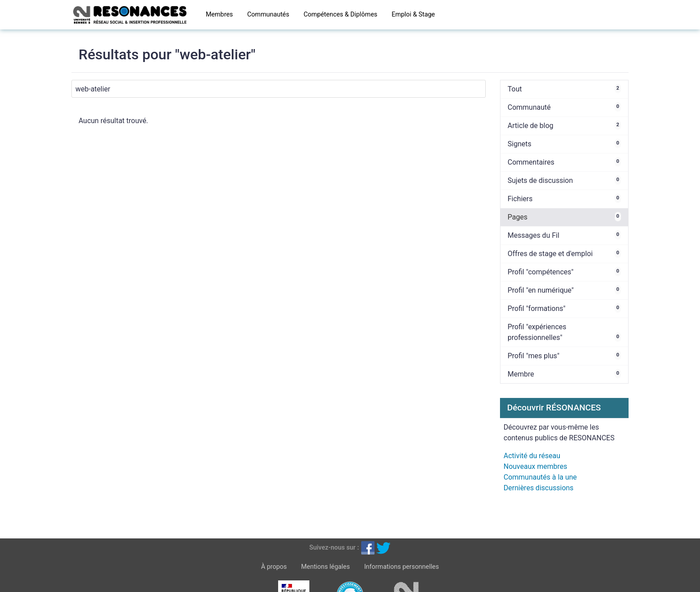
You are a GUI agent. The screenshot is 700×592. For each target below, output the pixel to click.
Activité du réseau (532, 456)
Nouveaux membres (535, 466)
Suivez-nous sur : (334, 548)
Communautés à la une (540, 477)
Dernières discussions (539, 488)
